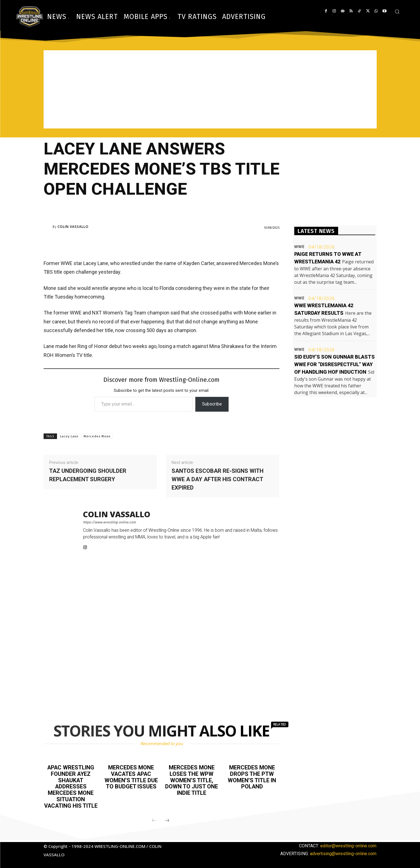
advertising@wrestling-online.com (343, 852)
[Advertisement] (210, 89)
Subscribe (212, 404)
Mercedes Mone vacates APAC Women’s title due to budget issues (131, 777)
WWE (299, 247)
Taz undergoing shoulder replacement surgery (88, 475)
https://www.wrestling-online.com (109, 522)
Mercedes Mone (97, 436)
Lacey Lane (69, 436)
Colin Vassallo (73, 227)
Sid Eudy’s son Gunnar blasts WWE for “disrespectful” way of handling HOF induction (334, 364)
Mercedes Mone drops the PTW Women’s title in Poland (252, 777)
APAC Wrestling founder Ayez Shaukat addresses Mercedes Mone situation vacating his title (71, 786)
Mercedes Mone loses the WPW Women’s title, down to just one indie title (192, 780)
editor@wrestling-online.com (348, 844)
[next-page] (167, 819)
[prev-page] (154, 819)
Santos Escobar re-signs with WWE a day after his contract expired (218, 479)
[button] (397, 11)
